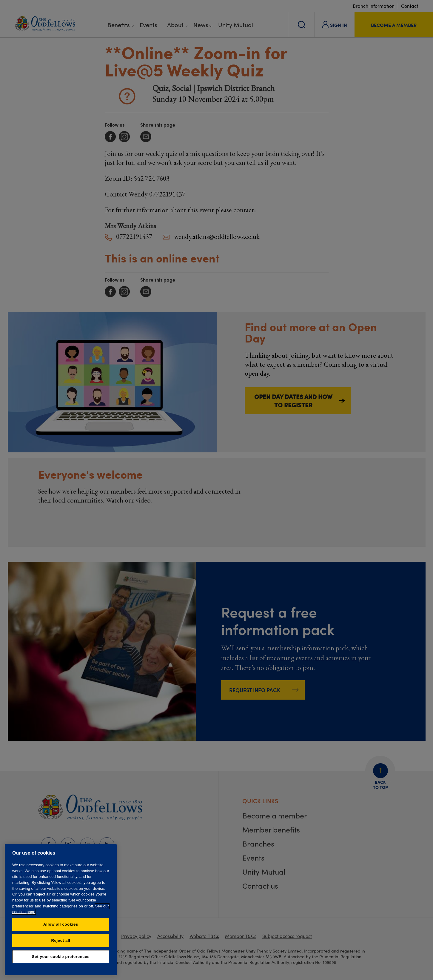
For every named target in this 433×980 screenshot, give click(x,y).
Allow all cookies (61, 924)
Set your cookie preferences (61, 957)
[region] (61, 910)
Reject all (61, 940)
